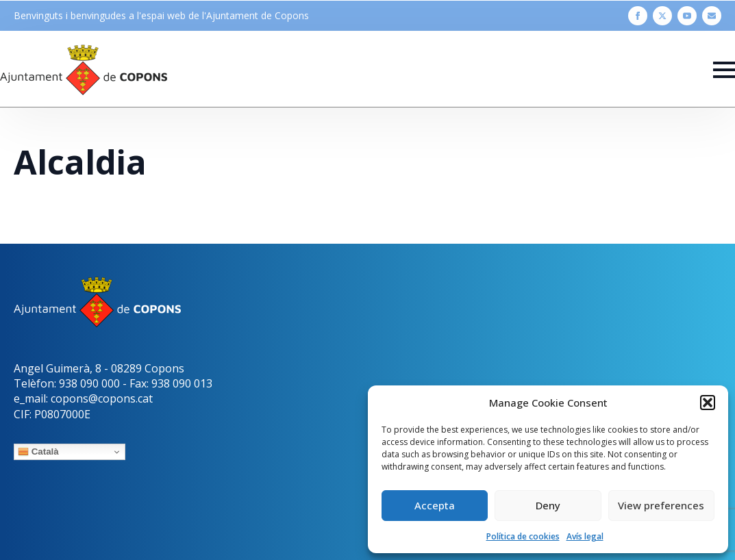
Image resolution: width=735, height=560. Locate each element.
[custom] (712, 16)
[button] (708, 403)
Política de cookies (523, 536)
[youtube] (687, 16)
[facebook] (638, 16)
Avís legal (585, 536)
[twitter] (662, 16)
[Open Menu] (724, 70)
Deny (548, 505)
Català (38, 452)
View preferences (661, 505)
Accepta (435, 505)
